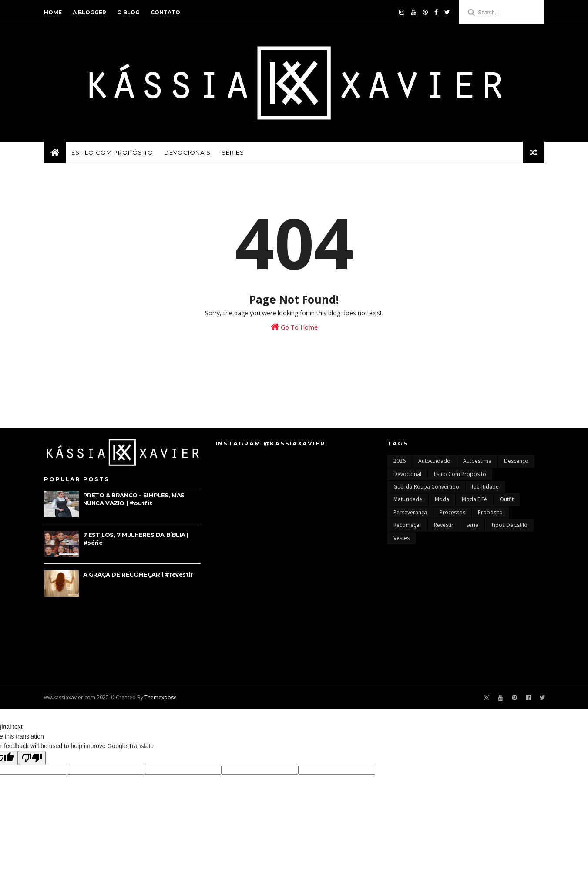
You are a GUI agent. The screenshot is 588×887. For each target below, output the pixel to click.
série (472, 525)
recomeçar (407, 525)
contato (165, 12)
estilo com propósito (460, 474)
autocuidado (434, 461)
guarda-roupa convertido (426, 487)
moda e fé (474, 499)
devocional (407, 474)
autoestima (477, 461)
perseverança (410, 512)
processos (452, 512)
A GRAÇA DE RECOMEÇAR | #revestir (138, 574)
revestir (444, 525)
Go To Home (294, 327)
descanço (516, 461)
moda (442, 499)
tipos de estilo (509, 525)
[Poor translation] (32, 758)
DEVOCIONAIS (187, 152)
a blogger (89, 12)
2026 (400, 461)
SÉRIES (233, 152)
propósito (490, 512)
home (53, 12)
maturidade (408, 499)
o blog (128, 12)
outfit (507, 499)
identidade (485, 487)
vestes (402, 538)
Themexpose (161, 697)
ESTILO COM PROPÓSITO (112, 152)
